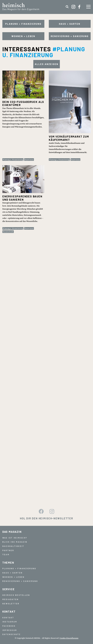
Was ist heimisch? (15, 538)
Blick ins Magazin (15, 542)
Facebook (9, 626)
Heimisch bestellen (16, 595)
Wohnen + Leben (23, 36)
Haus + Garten (70, 24)
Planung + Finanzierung (23, 24)
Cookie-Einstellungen (69, 638)
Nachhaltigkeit (13, 546)
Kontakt (8, 618)
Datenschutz (11, 634)
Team (6, 554)
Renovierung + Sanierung (70, 36)
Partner (8, 550)
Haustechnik (11, 225)
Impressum (10, 630)
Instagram (10, 622)
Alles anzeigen (47, 64)
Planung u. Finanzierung (13, 160)
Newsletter (11, 604)
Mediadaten (11, 599)
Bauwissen (29, 160)
